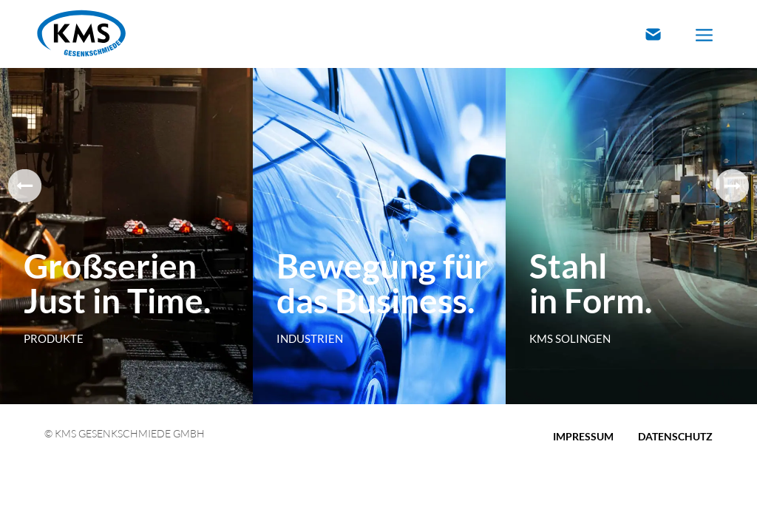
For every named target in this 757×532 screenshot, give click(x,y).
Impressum (583, 436)
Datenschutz (675, 436)
